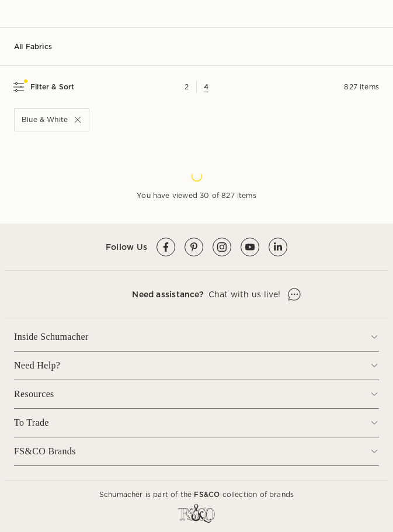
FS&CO (207, 494)
